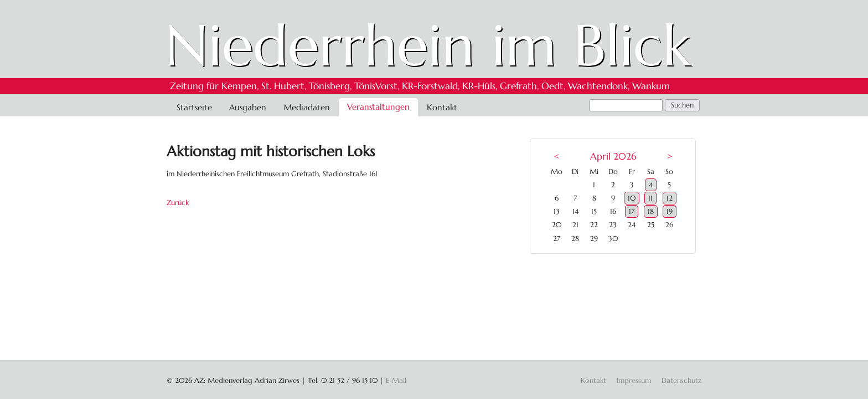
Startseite (194, 107)
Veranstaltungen (378, 107)
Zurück (178, 203)
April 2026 (613, 157)
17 (632, 211)
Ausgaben (248, 107)
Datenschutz (681, 380)
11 (650, 198)
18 (651, 211)
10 (632, 198)
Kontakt (442, 107)
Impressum (634, 380)
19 (670, 211)
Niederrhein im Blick (428, 45)
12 (670, 198)
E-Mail (396, 380)
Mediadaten (307, 107)
